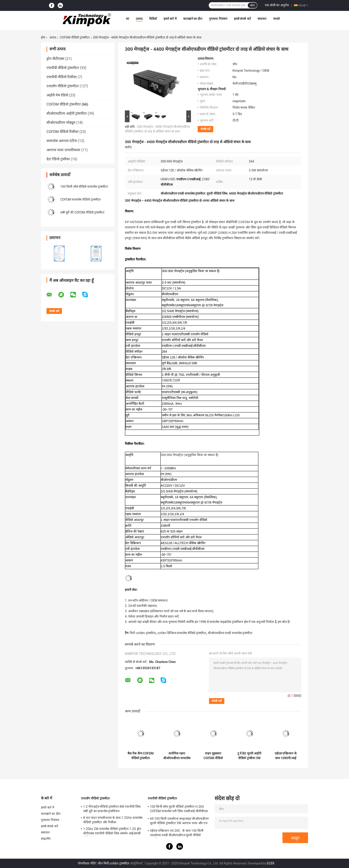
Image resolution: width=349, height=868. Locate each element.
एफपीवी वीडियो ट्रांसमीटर (63, 68)
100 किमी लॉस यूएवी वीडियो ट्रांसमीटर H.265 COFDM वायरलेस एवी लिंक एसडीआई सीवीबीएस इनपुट (179, 809)
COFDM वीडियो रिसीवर (63, 132)
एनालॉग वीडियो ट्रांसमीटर (63, 86)
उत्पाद (139, 19)
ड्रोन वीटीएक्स (55, 59)
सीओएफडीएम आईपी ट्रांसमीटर (67, 113)
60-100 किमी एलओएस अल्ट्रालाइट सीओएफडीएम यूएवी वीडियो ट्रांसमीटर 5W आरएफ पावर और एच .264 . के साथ (179, 821)
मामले (276, 19)
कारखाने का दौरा (193, 19)
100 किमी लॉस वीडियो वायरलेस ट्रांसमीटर (84, 187)
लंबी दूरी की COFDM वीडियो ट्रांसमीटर (82, 212)
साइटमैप (46, 839)
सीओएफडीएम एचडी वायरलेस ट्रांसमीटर (230, 633)
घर (128, 19)
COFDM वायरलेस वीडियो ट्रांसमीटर (81, 199)
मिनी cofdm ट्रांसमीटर (143, 633)
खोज (252, 5)
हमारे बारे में (170, 19)
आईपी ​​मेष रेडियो (57, 95)
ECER (271, 863)
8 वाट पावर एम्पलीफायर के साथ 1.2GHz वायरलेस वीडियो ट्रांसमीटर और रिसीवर (113, 820)
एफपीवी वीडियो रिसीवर (62, 77)
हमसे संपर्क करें (242, 19)
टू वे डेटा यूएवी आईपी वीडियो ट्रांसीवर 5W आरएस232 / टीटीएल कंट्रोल (249, 756)
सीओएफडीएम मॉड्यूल (61, 123)
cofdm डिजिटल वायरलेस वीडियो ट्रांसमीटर (182, 633)
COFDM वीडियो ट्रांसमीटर (75, 37)
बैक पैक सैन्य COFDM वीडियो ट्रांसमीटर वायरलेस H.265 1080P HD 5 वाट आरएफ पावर (141, 756)
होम (43, 37)
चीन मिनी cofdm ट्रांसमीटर (114, 863)
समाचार (262, 19)
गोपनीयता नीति (87, 863)
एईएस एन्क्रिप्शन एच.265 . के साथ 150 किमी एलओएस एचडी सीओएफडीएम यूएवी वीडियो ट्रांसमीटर (177, 833)
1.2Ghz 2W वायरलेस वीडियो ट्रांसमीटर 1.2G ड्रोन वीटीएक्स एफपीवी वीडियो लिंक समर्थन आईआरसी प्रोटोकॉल (112, 832)
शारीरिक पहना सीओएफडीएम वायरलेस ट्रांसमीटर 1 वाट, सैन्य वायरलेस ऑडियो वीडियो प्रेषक (177, 756)
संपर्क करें (205, 129)
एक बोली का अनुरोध (277, 5)
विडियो (153, 19)
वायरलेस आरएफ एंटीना (62, 141)
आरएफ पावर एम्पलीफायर (63, 150)
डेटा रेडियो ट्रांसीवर (58, 159)
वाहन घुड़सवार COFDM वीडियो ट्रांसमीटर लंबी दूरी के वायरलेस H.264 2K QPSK (213, 756)
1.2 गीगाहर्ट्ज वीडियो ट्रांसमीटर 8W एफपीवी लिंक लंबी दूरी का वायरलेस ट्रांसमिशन (112, 809)
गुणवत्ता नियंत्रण (218, 19)
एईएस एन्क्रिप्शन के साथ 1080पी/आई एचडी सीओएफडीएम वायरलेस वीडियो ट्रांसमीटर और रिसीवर (286, 756)
